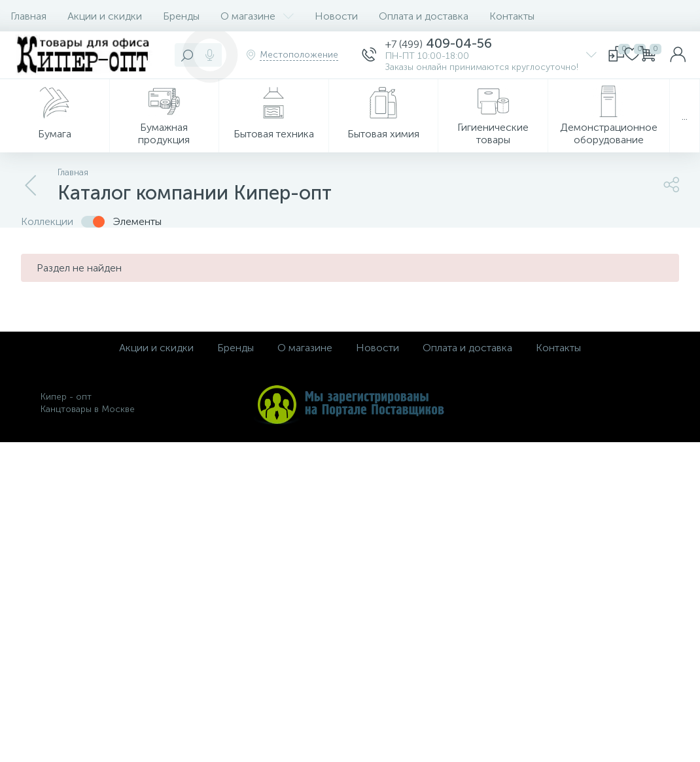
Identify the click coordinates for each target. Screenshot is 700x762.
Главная (28, 16)
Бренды (181, 16)
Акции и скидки (105, 16)
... (685, 116)
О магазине (257, 16)
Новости (336, 16)
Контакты (512, 16)
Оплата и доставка (424, 16)
